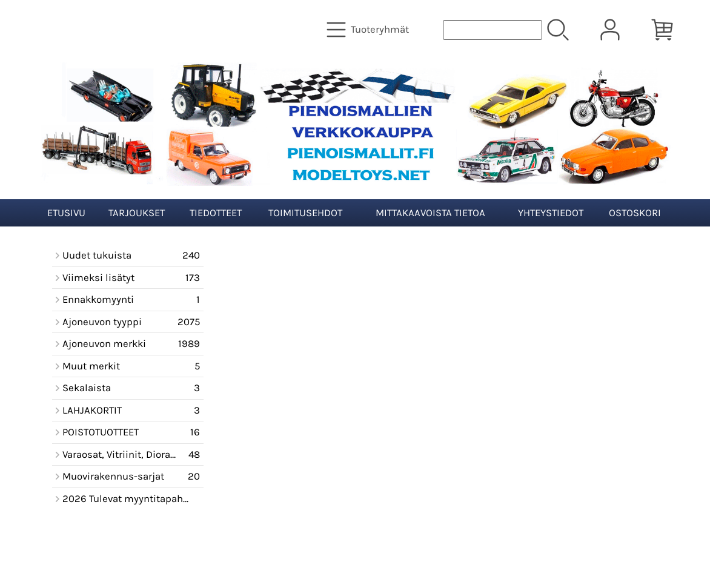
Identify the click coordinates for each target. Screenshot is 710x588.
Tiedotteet (216, 213)
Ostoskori (635, 213)
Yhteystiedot (551, 213)
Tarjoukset (137, 213)
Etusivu (66, 213)
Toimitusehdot (305, 213)
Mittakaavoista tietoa (430, 213)
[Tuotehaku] (493, 30)
